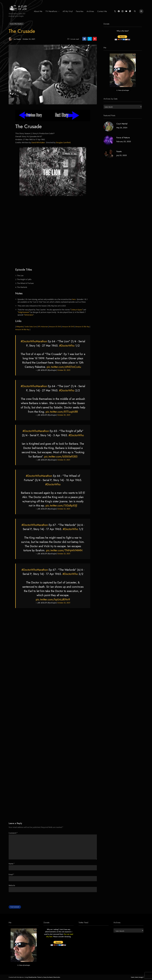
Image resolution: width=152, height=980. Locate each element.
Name (12, 864)
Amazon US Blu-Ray (82, 327)
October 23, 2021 (64, 509)
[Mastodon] (130, 11)
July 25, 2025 (121, 155)
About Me (38, 11)
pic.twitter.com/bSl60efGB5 (61, 457)
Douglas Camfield (63, 143)
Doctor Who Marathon (16, 24)
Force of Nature (123, 138)
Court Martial (122, 124)
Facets (119, 151)
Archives (90, 11)
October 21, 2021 (64, 460)
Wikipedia (20, 327)
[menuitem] (38, 11)
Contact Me (102, 11)
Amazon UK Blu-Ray (22, 330)
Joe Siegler (15, 39)
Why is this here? (123, 31)
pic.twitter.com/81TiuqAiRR (62, 412)
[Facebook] (118, 11)
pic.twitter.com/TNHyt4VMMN (64, 550)
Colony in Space (77, 310)
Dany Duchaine (48, 977)
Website (12, 885)
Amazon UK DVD (68, 327)
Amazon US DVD (55, 327)
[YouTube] (126, 11)
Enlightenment (24, 312)
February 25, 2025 (124, 141)
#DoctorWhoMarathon (34, 341)
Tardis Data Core (30, 327)
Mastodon (57, 977)
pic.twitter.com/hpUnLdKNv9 (53, 599)
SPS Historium (43, 327)
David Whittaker (38, 143)
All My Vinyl (68, 11)
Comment (13, 833)
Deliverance (29, 315)
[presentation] (24, 901)
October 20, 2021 (64, 370)
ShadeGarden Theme (35, 977)
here (74, 299)
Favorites (80, 11)
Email (11, 875)
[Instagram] (122, 11)
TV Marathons (51, 11)
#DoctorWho (67, 346)
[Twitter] (115, 11)
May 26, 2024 (122, 128)
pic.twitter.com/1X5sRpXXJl (61, 506)
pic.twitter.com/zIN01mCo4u (64, 367)
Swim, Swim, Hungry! (137, 977)
